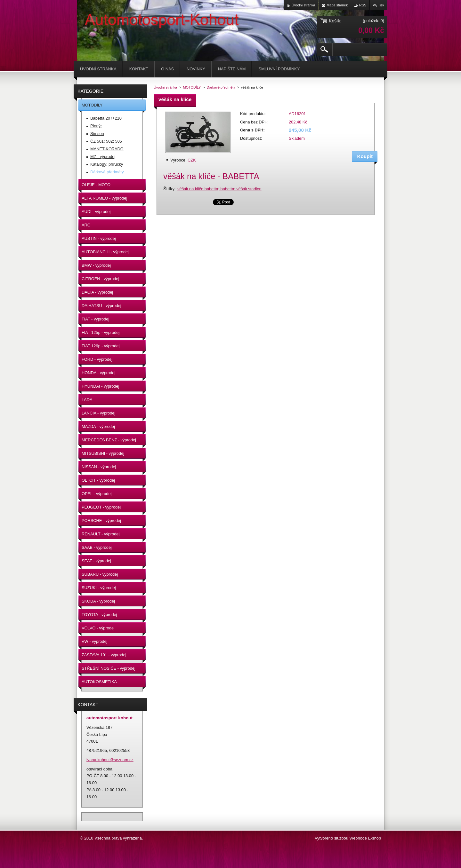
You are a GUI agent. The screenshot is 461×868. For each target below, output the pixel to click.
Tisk (381, 5)
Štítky (169, 189)
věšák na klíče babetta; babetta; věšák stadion (219, 189)
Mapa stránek (337, 5)
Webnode (358, 838)
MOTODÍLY (192, 87)
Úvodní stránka (165, 87)
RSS (363, 5)
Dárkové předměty (221, 87)
